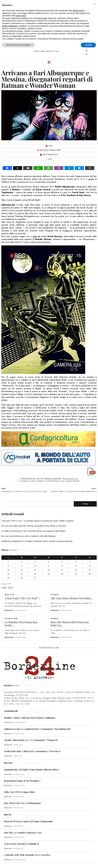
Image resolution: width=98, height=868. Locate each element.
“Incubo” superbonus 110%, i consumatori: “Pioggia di (31, 740)
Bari (16, 619)
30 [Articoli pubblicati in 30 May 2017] (22, 578)
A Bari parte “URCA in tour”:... (23, 598)
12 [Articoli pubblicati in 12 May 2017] (62, 566)
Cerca (85, 504)
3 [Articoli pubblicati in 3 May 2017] (35, 562)
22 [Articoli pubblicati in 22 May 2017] (8, 574)
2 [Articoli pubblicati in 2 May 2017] (22, 562)
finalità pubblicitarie (10, 26)
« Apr (4, 588)
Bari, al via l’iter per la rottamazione (22, 803)
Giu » (11, 588)
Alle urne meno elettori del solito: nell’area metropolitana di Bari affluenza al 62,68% (34, 526)
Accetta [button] (88, 45)
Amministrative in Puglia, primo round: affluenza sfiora (31, 770)
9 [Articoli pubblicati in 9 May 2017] (22, 566)
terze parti (43, 18)
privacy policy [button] (78, 11)
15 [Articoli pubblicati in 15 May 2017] (8, 570)
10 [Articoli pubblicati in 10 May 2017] (35, 566)
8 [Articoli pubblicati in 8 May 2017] (8, 566)
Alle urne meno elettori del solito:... (72, 598)
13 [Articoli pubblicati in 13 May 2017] (76, 566)
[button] (95, 4)
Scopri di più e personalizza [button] (18, 45)
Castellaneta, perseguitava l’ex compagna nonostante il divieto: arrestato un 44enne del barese (37, 541)
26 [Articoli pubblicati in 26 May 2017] (62, 574)
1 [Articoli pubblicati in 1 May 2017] (8, 562)
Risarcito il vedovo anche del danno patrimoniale (28, 821)
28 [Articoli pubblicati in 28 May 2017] (90, 574)
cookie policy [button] (21, 16)
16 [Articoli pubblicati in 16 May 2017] (22, 570)
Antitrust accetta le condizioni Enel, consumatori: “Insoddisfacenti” (37, 729)
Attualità (55, 595)
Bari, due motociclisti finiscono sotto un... (70, 624)
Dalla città (9, 595)
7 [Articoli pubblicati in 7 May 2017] (90, 562)
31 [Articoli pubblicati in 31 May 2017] (35, 578)
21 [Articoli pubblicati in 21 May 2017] (90, 570)
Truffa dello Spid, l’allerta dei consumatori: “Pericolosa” (32, 751)
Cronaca (54, 619)
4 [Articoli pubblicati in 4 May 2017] (49, 562)
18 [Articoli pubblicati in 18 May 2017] (49, 570)
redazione (9, 610)
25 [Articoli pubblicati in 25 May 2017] (49, 574)
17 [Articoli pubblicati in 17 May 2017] (35, 570)
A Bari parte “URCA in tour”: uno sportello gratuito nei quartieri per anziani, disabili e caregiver (37, 521)
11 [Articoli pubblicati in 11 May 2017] (49, 566)
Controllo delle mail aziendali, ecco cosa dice (27, 855)
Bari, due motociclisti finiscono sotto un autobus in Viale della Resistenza (29, 536)
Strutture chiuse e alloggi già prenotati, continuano (30, 718)
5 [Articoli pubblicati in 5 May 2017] (62, 562)
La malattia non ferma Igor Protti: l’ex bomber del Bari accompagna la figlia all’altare (33, 531)
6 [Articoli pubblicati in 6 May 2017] (76, 562)
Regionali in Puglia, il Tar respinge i (22, 781)
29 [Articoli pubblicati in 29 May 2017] (8, 578)
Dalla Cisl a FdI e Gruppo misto (19, 792)
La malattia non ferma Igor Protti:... (21, 624)
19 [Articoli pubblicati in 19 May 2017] (62, 570)
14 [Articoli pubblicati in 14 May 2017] (90, 566)
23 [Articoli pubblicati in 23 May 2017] (22, 574)
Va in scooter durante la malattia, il (21, 844)
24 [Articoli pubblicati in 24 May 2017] (35, 574)
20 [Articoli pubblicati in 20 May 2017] (76, 570)
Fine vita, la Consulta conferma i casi (23, 833)
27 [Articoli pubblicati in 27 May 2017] (76, 574)
